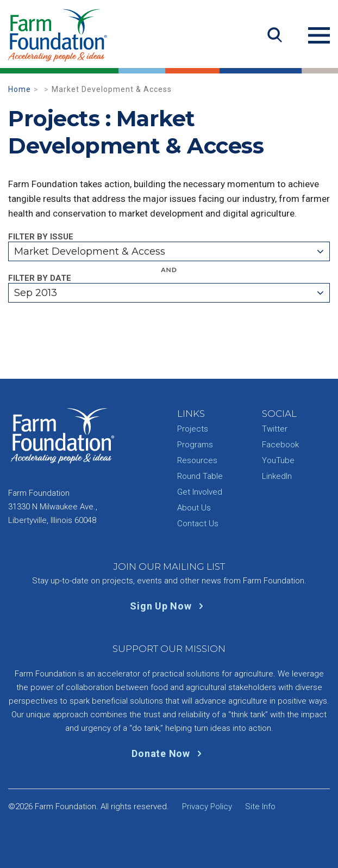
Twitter (275, 429)
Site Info (260, 807)
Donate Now (169, 753)
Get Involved (200, 492)
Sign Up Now (169, 606)
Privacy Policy (207, 807)
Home (20, 89)
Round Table (200, 476)
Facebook (280, 445)
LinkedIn (277, 476)
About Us (194, 508)
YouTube (278, 460)
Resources (197, 460)
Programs (195, 445)
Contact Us (198, 524)
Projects (193, 429)
